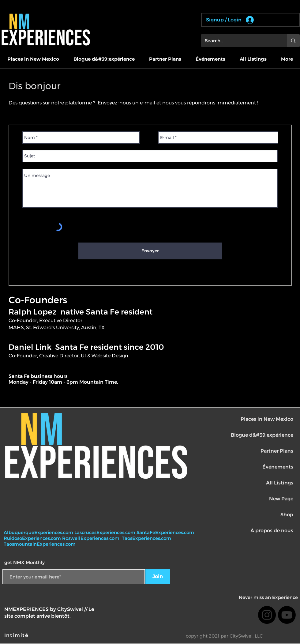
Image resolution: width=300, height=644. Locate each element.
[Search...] (239, 41)
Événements (278, 467)
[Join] (158, 577)
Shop (287, 515)
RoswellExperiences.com (91, 538)
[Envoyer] (150, 251)
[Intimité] (17, 635)
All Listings (280, 483)
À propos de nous (272, 531)
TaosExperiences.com (147, 538)
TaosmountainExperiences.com (40, 544)
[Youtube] (287, 615)
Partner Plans (277, 451)
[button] (33, 59)
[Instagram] (267, 615)
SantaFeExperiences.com (165, 532)
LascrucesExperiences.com (105, 532)
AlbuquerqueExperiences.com (39, 532)
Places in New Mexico (267, 419)
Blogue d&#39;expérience (262, 435)
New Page (281, 499)
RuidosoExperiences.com (32, 538)
